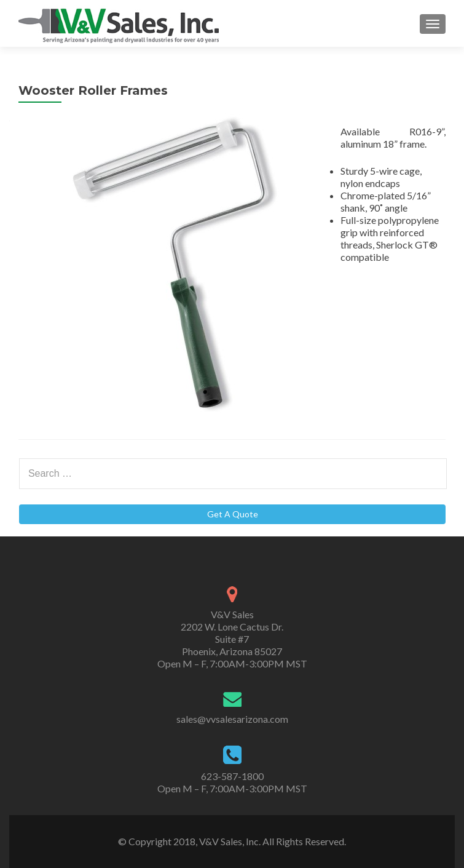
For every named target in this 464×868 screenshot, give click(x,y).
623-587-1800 (232, 776)
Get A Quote (233, 514)
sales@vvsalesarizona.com (232, 719)
